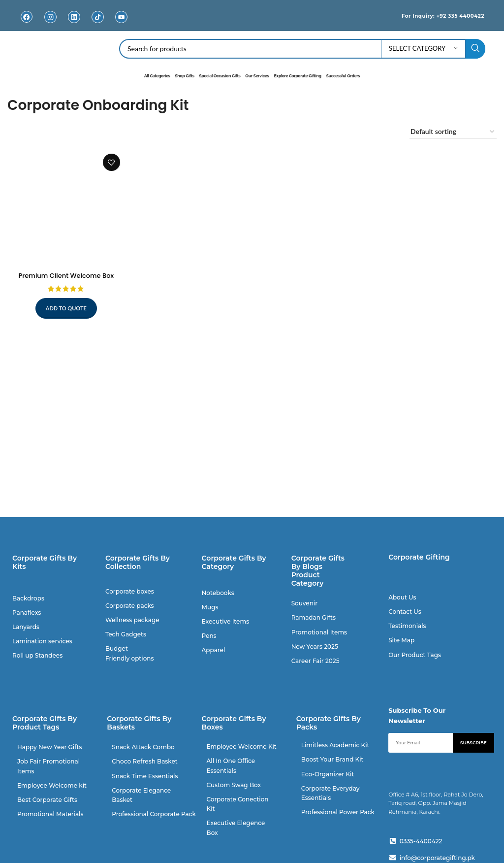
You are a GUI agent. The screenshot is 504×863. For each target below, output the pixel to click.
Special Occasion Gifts (220, 76)
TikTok (98, 24)
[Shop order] (453, 132)
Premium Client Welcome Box (65, 273)
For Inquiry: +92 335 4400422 (433, 15)
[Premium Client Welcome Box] (65, 206)
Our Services (257, 76)
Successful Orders (343, 76)
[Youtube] (121, 17)
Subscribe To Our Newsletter (417, 715)
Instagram (50, 24)
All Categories (157, 76)
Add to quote (65, 306)
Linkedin (74, 24)
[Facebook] (27, 17)
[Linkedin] (74, 17)
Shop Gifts (184, 76)
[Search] (302, 49)
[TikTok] (98, 17)
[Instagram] (50, 17)
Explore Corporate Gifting (297, 76)
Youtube (122, 24)
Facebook (27, 24)
